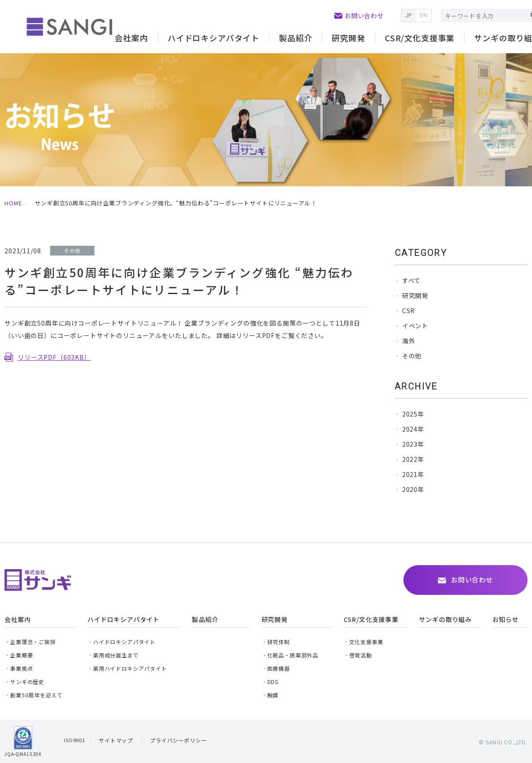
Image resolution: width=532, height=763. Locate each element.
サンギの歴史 (27, 682)
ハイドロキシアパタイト (124, 642)
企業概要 (22, 655)
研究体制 (279, 642)
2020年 (413, 489)
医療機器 (279, 668)
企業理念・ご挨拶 (33, 642)
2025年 (413, 414)
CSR (409, 311)
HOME (13, 203)
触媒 (273, 695)
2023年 (413, 444)
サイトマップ (116, 740)
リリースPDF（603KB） (54, 357)
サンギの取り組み (445, 619)
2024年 (413, 429)
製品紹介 (295, 38)
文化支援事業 (366, 642)
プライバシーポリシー (178, 740)
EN (424, 16)
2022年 (413, 459)
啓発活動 (361, 655)
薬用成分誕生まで (116, 655)
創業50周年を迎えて (36, 695)
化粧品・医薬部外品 (293, 655)
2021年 (413, 474)
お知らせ (506, 619)
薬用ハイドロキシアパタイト (130, 668)
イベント (415, 326)
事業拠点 (22, 668)
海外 (409, 341)
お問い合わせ (364, 16)
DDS (273, 682)
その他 (412, 356)
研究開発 (415, 295)
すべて (412, 280)
